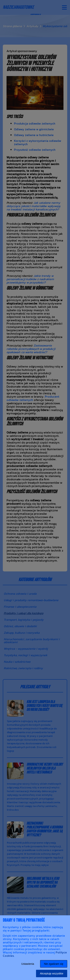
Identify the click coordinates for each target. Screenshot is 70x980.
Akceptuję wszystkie (52, 973)
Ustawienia (28, 964)
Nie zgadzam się (54, 964)
